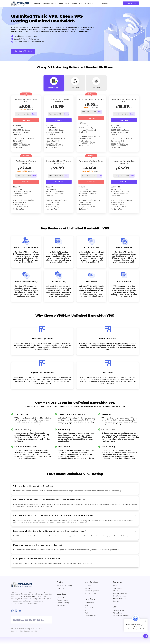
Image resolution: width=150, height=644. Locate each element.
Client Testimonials (119, 596)
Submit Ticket (89, 603)
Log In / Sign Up (131, 3)
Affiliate (115, 591)
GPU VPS (88, 586)
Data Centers (117, 588)
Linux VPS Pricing (63, 588)
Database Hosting (63, 603)
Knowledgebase (90, 616)
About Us (116, 586)
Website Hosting (63, 600)
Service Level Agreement (122, 616)
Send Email (89, 605)
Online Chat (89, 608)
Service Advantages (120, 593)
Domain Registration (92, 591)
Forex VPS (60, 598)
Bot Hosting (61, 605)
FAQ (86, 613)
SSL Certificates (90, 593)
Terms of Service (119, 610)
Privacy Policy (118, 613)
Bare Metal (89, 588)
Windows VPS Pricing (64, 586)
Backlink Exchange (119, 599)
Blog (86, 610)
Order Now (26, 120)
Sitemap (116, 601)
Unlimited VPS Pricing (23, 51)
